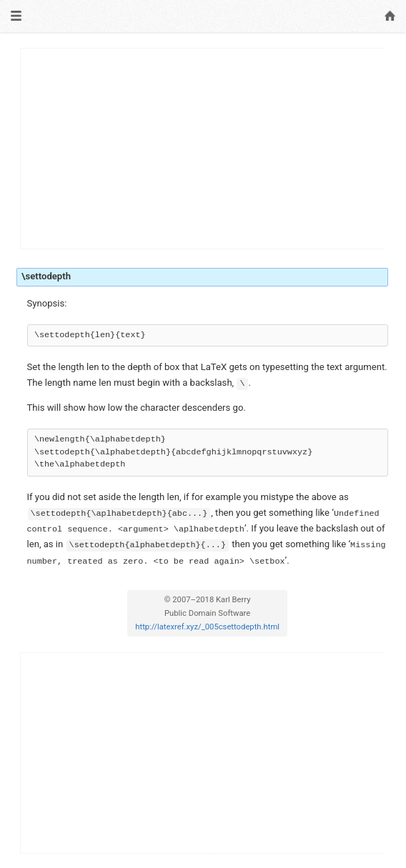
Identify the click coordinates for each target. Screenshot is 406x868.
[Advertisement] (203, 149)
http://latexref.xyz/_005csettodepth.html (207, 627)
